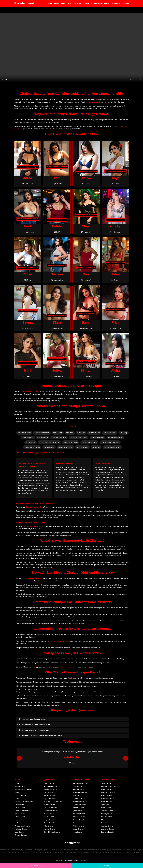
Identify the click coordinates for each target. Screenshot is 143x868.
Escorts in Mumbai (50, 811)
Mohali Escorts (107, 817)
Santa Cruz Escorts (22, 811)
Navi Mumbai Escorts (80, 793)
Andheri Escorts (49, 829)
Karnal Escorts (106, 802)
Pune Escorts (20, 820)
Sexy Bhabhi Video (82, 3)
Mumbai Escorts (49, 805)
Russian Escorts (49, 796)
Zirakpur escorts (95, 102)
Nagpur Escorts (49, 820)
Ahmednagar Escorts (22, 826)
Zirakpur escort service (34, 507)
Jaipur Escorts (49, 783)
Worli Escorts (77, 796)
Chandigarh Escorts (108, 814)
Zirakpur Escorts (107, 811)
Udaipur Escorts (78, 826)
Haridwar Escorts (79, 820)
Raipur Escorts (78, 829)
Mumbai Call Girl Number (100, 3)
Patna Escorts (77, 832)
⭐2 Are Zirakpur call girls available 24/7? (34, 725)
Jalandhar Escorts (108, 829)
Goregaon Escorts (79, 789)
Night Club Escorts (50, 799)
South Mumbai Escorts (52, 832)
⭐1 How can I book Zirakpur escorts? (33, 719)
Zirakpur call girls (35, 526)
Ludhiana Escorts (107, 832)
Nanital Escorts (78, 823)
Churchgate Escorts (79, 805)
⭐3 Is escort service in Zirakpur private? (34, 730)
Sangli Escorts (49, 817)
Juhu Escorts (48, 826)
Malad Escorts (20, 808)
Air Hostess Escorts (51, 786)
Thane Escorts (20, 814)
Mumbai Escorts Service (23, 789)
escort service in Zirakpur (30, 392)
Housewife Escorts (50, 789)
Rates (63, 3)
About (56, 3)
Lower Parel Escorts (80, 802)
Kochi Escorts (106, 808)
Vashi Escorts (20, 805)
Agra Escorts (106, 805)
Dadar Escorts (20, 817)
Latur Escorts (20, 832)
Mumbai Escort (20, 786)
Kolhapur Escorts (21, 829)
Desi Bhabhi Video (21, 796)
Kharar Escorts (107, 820)
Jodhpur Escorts (78, 808)
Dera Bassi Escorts (108, 823)
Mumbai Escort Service (120, 3)
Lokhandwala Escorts (80, 783)
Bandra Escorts (49, 823)
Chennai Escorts (21, 835)
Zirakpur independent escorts (32, 578)
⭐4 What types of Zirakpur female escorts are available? (40, 736)
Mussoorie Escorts (79, 814)
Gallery (70, 3)
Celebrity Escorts (50, 793)
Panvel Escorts (49, 814)
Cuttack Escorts (107, 789)
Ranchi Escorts (107, 796)
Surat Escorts (106, 783)
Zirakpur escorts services (67, 667)
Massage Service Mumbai (53, 802)
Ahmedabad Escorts (108, 786)
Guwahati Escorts (107, 799)
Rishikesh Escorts (79, 817)
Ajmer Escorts (77, 811)
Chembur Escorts (79, 799)
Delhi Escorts (20, 823)
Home (50, 3)
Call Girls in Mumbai (51, 808)
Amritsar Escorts (107, 826)
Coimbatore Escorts (108, 793)
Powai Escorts (78, 786)
